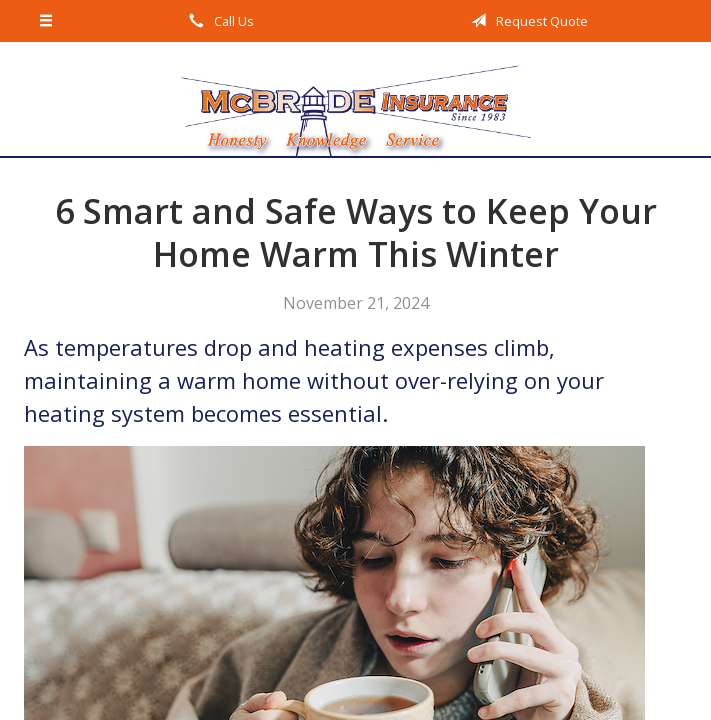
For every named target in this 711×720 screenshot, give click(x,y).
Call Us (218, 21)
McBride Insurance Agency (356, 99)
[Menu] (47, 21)
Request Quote (526, 21)
